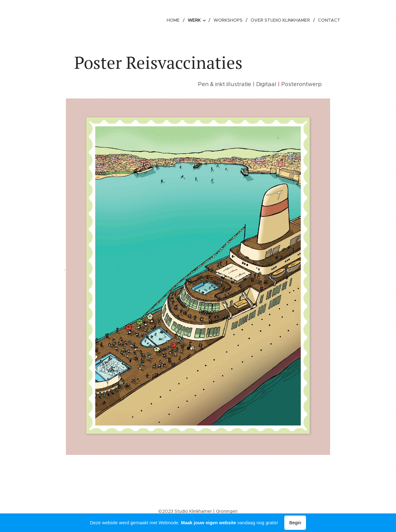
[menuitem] (176, 20)
